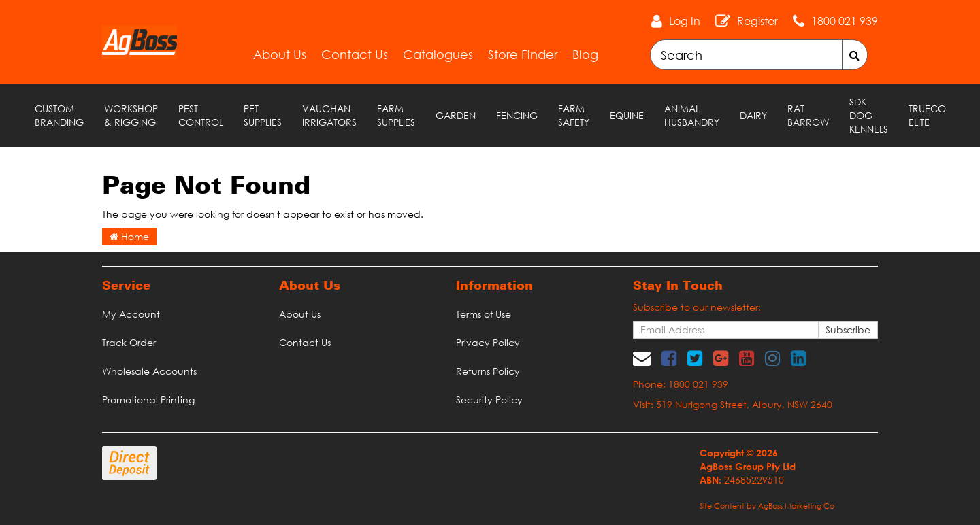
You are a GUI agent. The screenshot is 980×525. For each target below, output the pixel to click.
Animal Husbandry (692, 115)
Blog (585, 54)
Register (757, 21)
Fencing (517, 115)
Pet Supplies (263, 115)
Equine (627, 115)
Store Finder (523, 54)
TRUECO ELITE (927, 115)
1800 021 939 (845, 21)
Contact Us (355, 54)
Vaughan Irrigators (329, 115)
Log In (685, 21)
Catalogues (438, 54)
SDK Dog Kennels (869, 115)
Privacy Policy (488, 342)
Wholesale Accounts (149, 371)
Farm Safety (574, 115)
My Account (131, 314)
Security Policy (489, 400)
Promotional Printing (148, 400)
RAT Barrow (808, 115)
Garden (456, 115)
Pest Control (201, 115)
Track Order (129, 342)
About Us (280, 54)
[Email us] (642, 358)
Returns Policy (488, 371)
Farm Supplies (396, 115)
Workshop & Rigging (131, 115)
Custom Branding (59, 115)
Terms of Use (484, 314)
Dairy (753, 115)
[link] (669, 358)
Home (129, 236)
